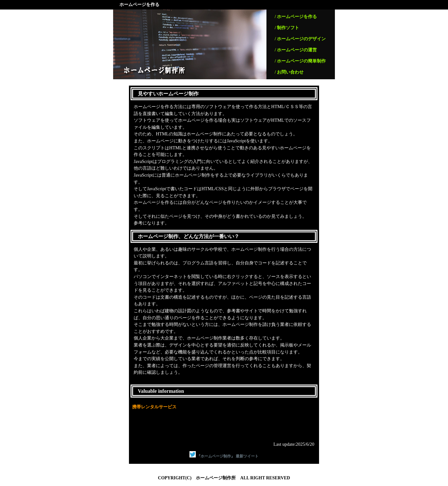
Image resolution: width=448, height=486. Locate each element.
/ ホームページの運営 (296, 50)
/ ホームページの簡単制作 (300, 61)
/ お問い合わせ (289, 72)
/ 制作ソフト (287, 28)
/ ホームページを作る (296, 17)
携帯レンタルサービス (154, 407)
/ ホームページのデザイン (300, 39)
